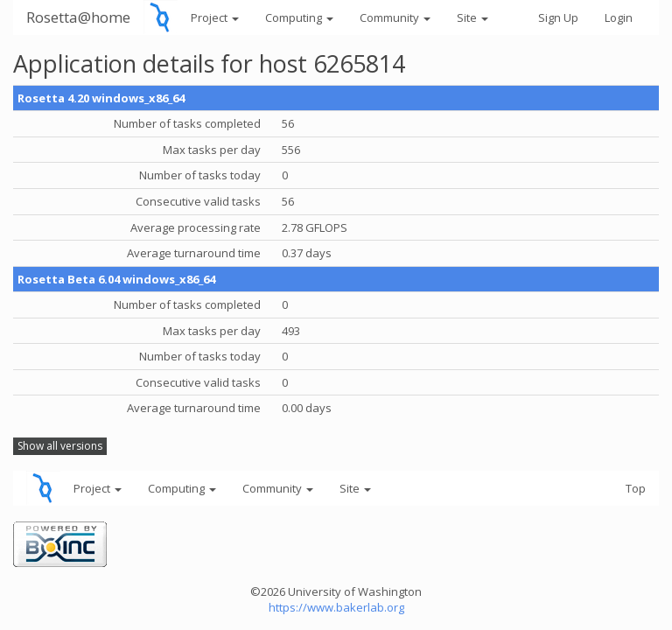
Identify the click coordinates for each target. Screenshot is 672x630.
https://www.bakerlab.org (336, 607)
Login (619, 17)
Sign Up (558, 17)
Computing (299, 17)
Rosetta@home (78, 17)
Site (472, 17)
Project (215, 17)
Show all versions (60, 446)
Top (636, 488)
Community (395, 17)
